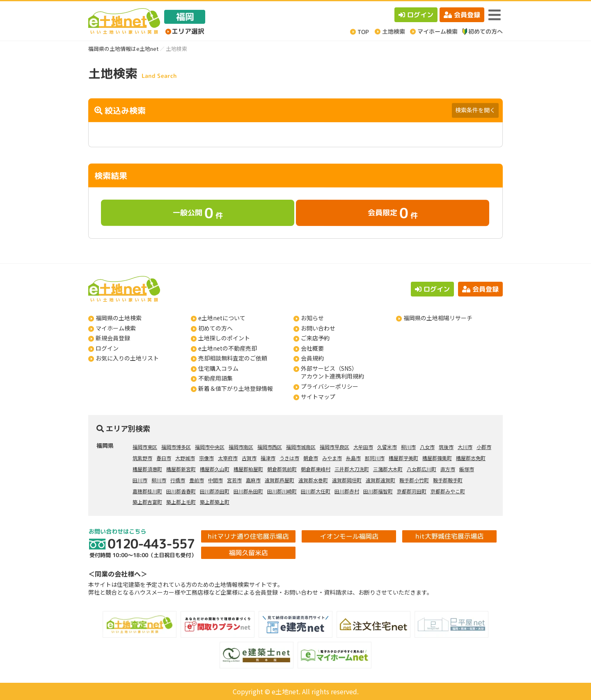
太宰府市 (228, 458)
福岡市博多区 (176, 447)
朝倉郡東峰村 (316, 469)
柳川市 (408, 447)
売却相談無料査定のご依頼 (233, 358)
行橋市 (178, 480)
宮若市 (234, 480)
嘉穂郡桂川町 (147, 491)
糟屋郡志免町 (471, 458)
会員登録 (462, 15)
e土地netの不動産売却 (228, 348)
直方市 (448, 469)
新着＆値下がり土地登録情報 (236, 388)
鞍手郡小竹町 (414, 480)
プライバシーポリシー (330, 386)
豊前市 (197, 480)
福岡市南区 (241, 447)
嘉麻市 (253, 480)
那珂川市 (375, 458)
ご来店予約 (315, 338)
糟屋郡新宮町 (181, 469)
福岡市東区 (145, 447)
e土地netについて (222, 318)
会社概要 (312, 348)
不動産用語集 (215, 378)
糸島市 (353, 458)
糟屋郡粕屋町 (248, 469)
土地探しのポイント (224, 338)
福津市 (268, 458)
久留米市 (387, 447)
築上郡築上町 (215, 502)
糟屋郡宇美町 (403, 458)
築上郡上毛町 (181, 502)
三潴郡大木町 (388, 469)
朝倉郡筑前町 (282, 469)
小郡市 (484, 447)
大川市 (465, 447)
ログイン (416, 15)
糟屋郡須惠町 (147, 469)
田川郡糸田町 (248, 491)
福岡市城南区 (301, 447)
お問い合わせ (318, 328)
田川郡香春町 (181, 491)
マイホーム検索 (116, 328)
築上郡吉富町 (147, 502)
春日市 (164, 458)
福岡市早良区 (334, 447)
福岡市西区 (270, 447)
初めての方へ (215, 328)
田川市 (140, 480)
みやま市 (332, 458)
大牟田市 (363, 447)
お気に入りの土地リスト (127, 358)
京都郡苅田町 (412, 491)
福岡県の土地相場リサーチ (438, 318)
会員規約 (312, 358)
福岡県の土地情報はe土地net (123, 49)
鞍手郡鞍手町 (448, 480)
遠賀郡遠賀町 (380, 480)
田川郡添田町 (215, 491)
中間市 (215, 480)
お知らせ (312, 318)
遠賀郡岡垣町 (347, 480)
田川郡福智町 (378, 491)
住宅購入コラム (218, 368)
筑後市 (446, 447)
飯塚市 (467, 469)
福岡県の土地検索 (119, 318)
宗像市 (206, 458)
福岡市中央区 (210, 447)
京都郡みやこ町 (448, 491)
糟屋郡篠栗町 (437, 458)
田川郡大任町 (316, 491)
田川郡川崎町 (282, 491)
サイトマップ (318, 397)
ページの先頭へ (574, 683)
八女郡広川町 (421, 469)
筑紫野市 (142, 458)
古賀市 (249, 458)
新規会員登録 (113, 338)
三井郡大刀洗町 (352, 469)
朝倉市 (311, 458)
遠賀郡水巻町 (313, 480)
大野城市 (185, 458)
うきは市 (289, 458)
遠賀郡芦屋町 (279, 480)
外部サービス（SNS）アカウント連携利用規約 (332, 372)
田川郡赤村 (347, 491)
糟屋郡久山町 (215, 469)
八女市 (427, 447)
